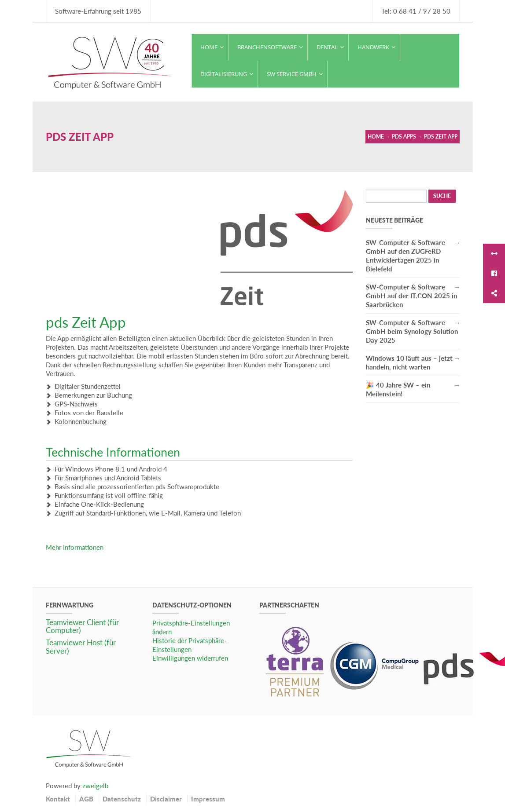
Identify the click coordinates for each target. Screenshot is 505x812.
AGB (86, 799)
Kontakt (58, 799)
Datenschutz (122, 799)
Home (376, 137)
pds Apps (404, 137)
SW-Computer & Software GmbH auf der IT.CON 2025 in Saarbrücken (411, 296)
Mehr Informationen (75, 547)
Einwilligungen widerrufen (190, 658)
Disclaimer (166, 799)
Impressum (208, 799)
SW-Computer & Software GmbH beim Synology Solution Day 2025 (412, 331)
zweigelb (95, 786)
